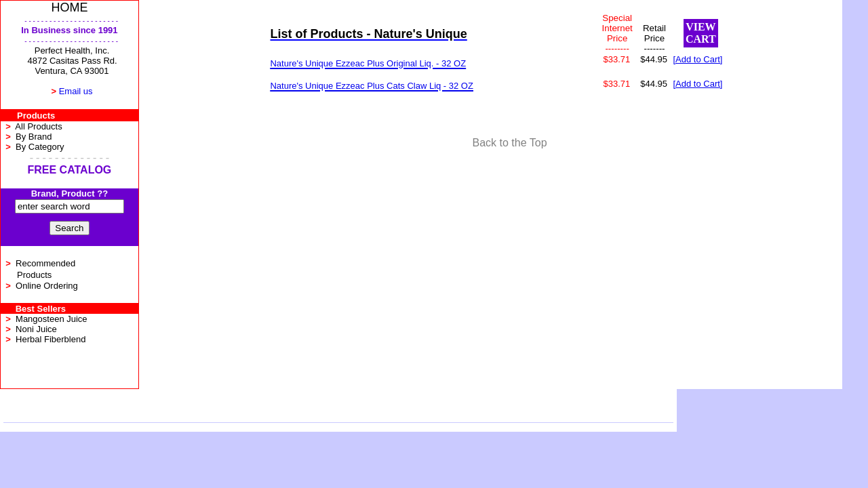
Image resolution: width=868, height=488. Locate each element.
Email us (76, 91)
